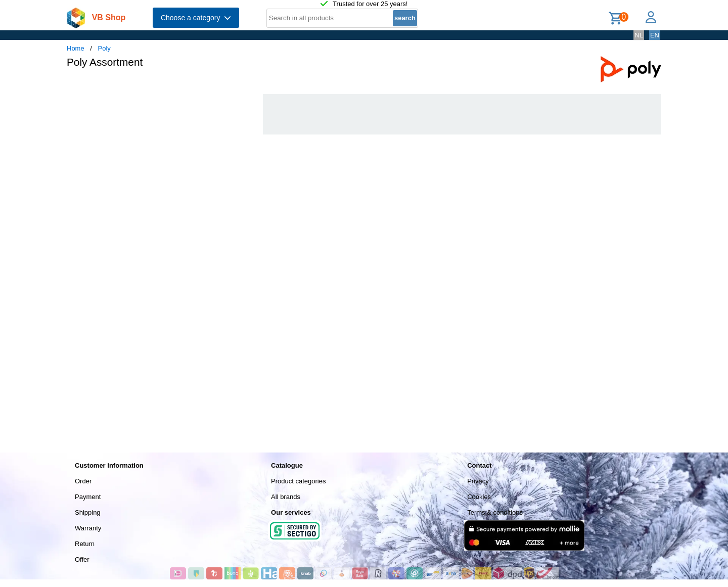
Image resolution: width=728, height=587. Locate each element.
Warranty (88, 528)
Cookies (479, 497)
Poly (104, 48)
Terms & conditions (495, 512)
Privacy (478, 481)
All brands (286, 497)
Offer (82, 559)
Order (83, 481)
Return (85, 544)
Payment (88, 497)
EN (655, 35)
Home (76, 48)
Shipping (88, 512)
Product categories (298, 481)
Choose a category (196, 18)
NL (639, 35)
